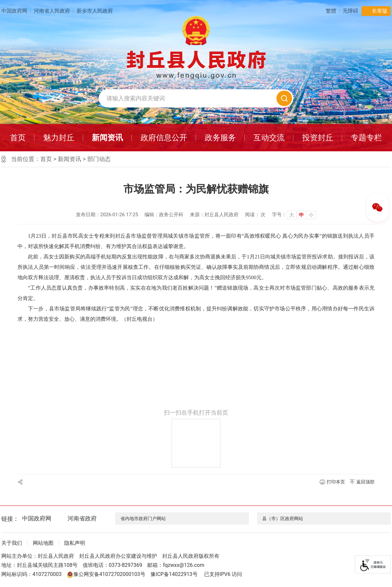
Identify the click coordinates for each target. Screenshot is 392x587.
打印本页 (336, 482)
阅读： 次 (255, 215)
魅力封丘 (59, 138)
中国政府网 (14, 11)
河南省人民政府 (52, 11)
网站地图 (43, 543)
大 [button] (292, 215)
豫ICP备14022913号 (174, 574)
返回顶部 (365, 482)
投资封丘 (318, 138)
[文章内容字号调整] (294, 215)
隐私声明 (75, 543)
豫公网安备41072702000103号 (106, 574)
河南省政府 (82, 518)
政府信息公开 (164, 138)
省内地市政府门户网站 (143, 518)
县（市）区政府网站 (283, 518)
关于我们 (12, 543)
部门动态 (99, 159)
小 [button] (311, 215)
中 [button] (301, 215)
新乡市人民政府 (95, 11)
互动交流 (269, 138)
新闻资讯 (107, 138)
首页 (18, 138)
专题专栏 (366, 138)
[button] (350, 11)
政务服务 (220, 138)
